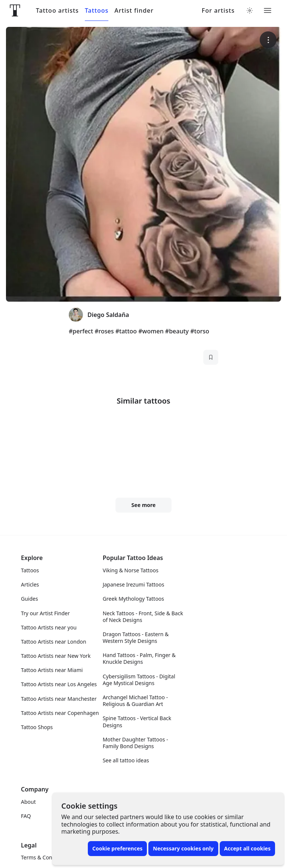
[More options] (268, 40)
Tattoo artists (57, 11)
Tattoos (97, 11)
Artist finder (134, 11)
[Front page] (15, 10)
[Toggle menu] (268, 10)
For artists (218, 11)
